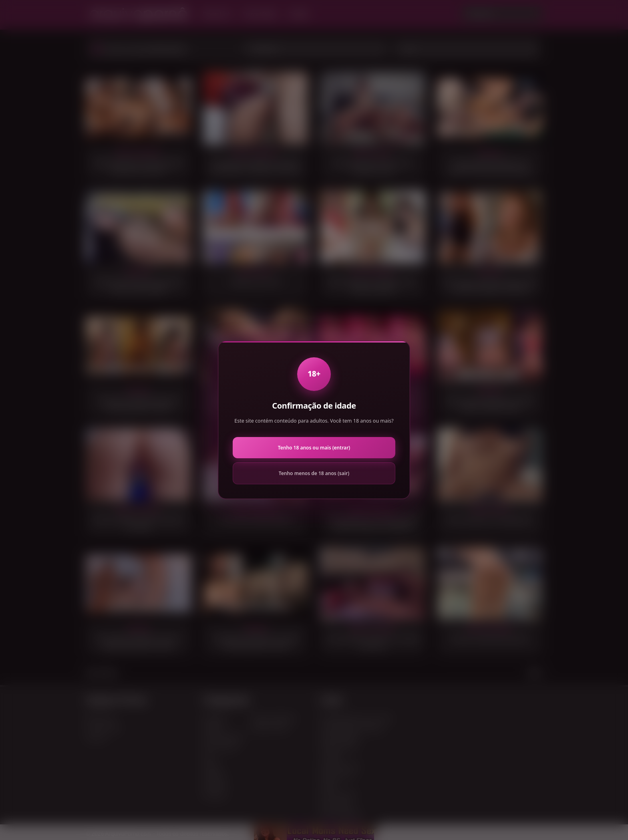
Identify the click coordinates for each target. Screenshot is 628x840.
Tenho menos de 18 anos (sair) (314, 473)
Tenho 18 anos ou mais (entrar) (314, 448)
